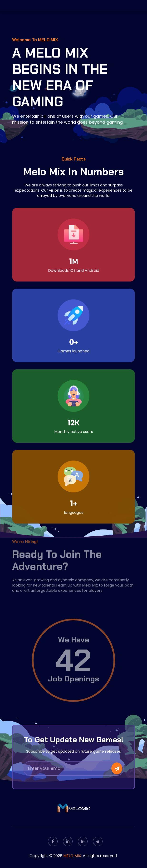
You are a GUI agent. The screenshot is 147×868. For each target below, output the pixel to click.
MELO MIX (72, 856)
